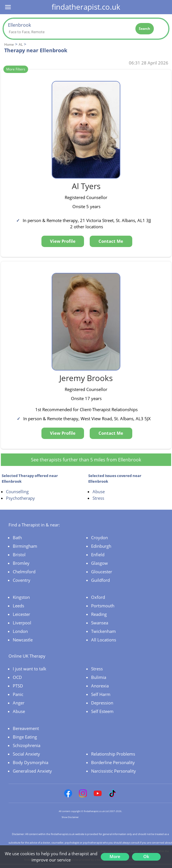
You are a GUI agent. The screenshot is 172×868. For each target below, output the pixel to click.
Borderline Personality (113, 762)
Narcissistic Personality (114, 771)
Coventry (22, 580)
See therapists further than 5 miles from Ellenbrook (86, 460)
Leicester (21, 614)
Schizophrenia (27, 745)
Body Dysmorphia (31, 762)
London (20, 631)
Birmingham (25, 546)
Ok (146, 856)
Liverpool (22, 623)
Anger (19, 703)
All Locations (104, 640)
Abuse (99, 491)
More (115, 856)
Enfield (98, 555)
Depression (102, 703)
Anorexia (100, 686)
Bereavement (26, 728)
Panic (18, 694)
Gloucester (102, 572)
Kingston (21, 597)
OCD (17, 677)
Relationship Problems (113, 754)
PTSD (18, 686)
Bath (17, 537)
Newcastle (23, 640)
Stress (98, 498)
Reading (99, 614)
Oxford (98, 597)
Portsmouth (103, 606)
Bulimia (99, 677)
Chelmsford (24, 572)
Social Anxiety (26, 754)
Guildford (100, 580)
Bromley (21, 563)
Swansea (100, 623)
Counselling (17, 491)
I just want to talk (30, 669)
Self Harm (101, 694)
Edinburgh (101, 546)
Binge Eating (25, 737)
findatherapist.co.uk (86, 7)
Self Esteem (102, 711)
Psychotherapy (20, 498)
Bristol (19, 555)
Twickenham (103, 631)
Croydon (99, 537)
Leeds (18, 606)
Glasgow (99, 563)
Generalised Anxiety (32, 771)
